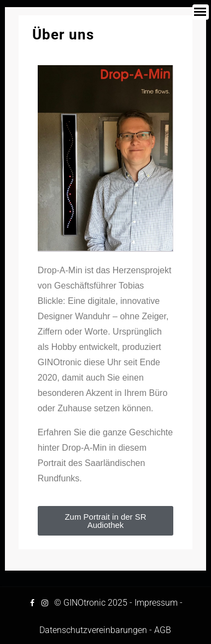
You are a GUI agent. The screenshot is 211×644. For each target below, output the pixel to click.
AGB (163, 630)
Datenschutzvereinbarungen (93, 630)
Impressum (156, 603)
